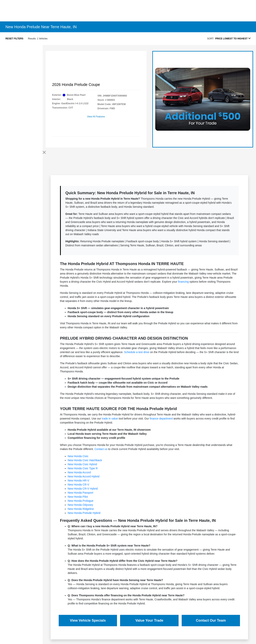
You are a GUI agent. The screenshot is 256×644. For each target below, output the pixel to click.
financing (183, 282)
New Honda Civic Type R (83, 468)
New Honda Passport (81, 493)
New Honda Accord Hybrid (84, 476)
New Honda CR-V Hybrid (83, 489)
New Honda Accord (79, 472)
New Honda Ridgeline (81, 509)
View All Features (96, 117)
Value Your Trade (149, 620)
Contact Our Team (211, 620)
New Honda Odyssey (81, 505)
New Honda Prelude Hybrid (84, 513)
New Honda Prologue (81, 501)
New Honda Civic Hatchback (85, 460)
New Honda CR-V (78, 485)
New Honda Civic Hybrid (82, 464)
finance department (161, 419)
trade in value (110, 419)
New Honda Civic (78, 456)
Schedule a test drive (137, 352)
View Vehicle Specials (88, 620)
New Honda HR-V (78, 480)
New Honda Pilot (78, 497)
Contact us (101, 449)
